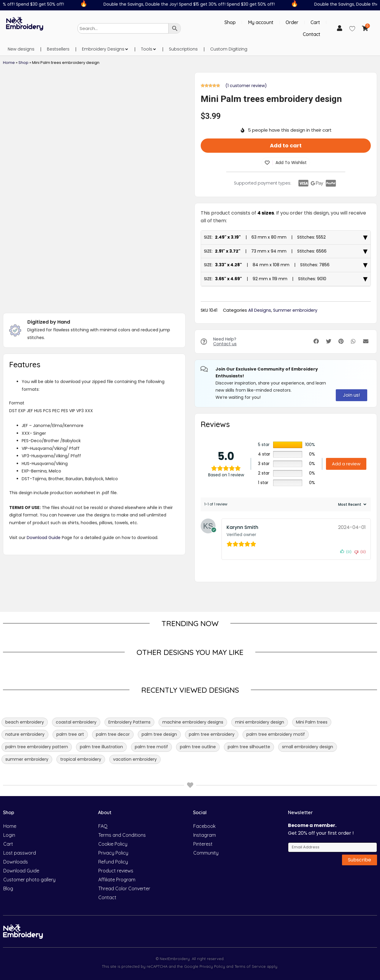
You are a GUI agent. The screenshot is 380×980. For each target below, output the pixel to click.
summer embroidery (27, 759)
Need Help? (225, 342)
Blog (8, 888)
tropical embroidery (81, 759)
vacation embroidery (135, 759)
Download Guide (44, 538)
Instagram (205, 835)
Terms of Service (250, 966)
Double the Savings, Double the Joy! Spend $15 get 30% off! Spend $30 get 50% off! (192, 4)
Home (9, 63)
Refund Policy (113, 862)
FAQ (103, 826)
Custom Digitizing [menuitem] (229, 49)
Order (292, 22)
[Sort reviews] (351, 504)
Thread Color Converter (124, 888)
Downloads (16, 862)
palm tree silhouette (249, 747)
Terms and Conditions (122, 835)
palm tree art (70, 734)
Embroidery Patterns (129, 722)
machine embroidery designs (193, 722)
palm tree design (159, 734)
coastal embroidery (76, 722)
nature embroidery (25, 734)
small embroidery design (308, 747)
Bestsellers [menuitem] (58, 49)
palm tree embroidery (212, 734)
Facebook (204, 826)
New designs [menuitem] (21, 49)
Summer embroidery (295, 310)
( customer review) (246, 86)
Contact (312, 34)
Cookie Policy (113, 844)
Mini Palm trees (312, 722)
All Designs (260, 310)
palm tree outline (198, 747)
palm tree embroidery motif (276, 734)
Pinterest (203, 844)
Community (206, 853)
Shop (230, 22)
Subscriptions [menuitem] (183, 49)
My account (261, 22)
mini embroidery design (260, 722)
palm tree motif (151, 747)
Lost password (20, 853)
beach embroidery (25, 722)
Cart (315, 22)
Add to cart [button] (286, 145)
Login (9, 835)
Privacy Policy (113, 853)
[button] (126, 49)
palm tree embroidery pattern (37, 747)
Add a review (346, 464)
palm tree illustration (101, 747)
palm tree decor (113, 734)
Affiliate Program (117, 880)
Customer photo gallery (29, 880)
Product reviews (116, 871)
